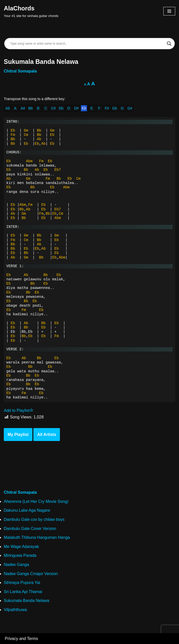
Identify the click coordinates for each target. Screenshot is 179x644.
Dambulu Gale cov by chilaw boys (34, 519)
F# (107, 108)
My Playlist (18, 435)
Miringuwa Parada (20, 555)
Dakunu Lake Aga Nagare (27, 510)
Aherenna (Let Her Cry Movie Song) (36, 501)
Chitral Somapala (20, 71)
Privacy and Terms (21, 639)
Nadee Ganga (16, 565)
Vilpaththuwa (15, 610)
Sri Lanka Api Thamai (23, 592)
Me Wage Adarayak (21, 547)
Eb (84, 108)
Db (61, 108)
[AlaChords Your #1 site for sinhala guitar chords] (31, 11)
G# (130, 108)
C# (53, 108)
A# (23, 108)
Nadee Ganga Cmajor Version (31, 574)
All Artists (47, 435)
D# (76, 108)
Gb (115, 108)
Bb (31, 108)
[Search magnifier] (169, 44)
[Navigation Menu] (169, 11)
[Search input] (87, 44)
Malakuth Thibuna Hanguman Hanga (37, 537)
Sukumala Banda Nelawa (27, 601)
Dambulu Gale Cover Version (30, 529)
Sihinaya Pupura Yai (22, 583)
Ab (8, 108)
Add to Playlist (19, 410)
